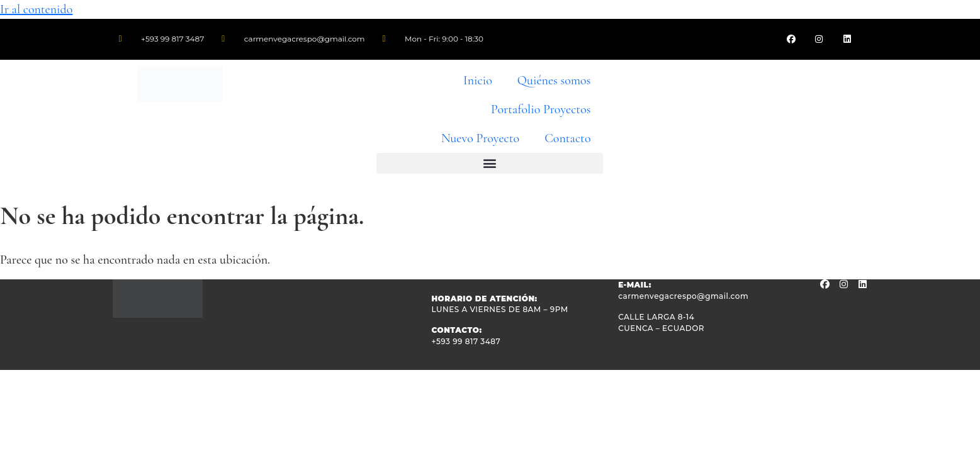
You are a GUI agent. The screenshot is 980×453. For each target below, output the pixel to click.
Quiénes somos (554, 81)
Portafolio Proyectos (541, 109)
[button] (490, 163)
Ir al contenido (36, 9)
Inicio (478, 81)
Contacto (567, 138)
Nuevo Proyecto (480, 138)
